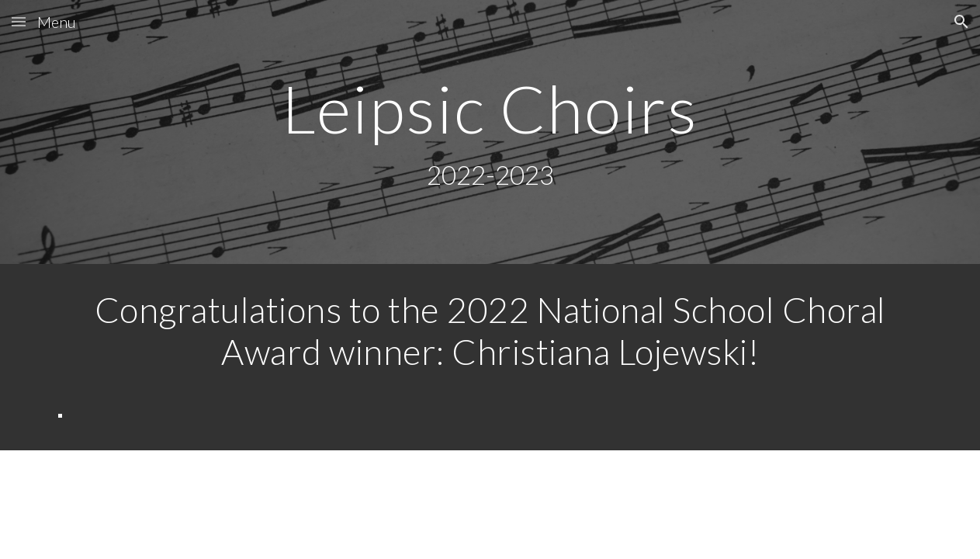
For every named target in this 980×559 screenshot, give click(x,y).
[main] (490, 132)
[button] (19, 21)
